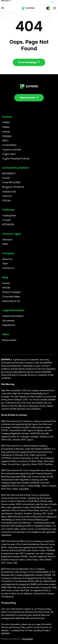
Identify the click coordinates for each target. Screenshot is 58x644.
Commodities (9, 145)
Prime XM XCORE (11, 183)
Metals (6, 127)
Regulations (9, 325)
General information (13, 316)
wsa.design (28, 639)
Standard (7, 240)
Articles (6, 288)
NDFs (5, 141)
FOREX (6, 123)
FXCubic (7, 201)
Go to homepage (29, 62)
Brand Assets (9, 340)
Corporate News (11, 297)
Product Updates (11, 292)
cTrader (6, 220)
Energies (7, 136)
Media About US (11, 301)
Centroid (7, 196)
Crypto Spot (9, 154)
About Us (7, 259)
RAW (5, 244)
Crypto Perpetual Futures (16, 159)
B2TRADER (8, 225)
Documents (8, 321)
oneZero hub (9, 192)
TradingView (9, 216)
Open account (29, 98)
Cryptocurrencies (12, 150)
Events (6, 283)
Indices (6, 132)
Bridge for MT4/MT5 (13, 187)
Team (5, 264)
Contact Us (8, 268)
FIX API (6, 178)
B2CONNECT (9, 174)
